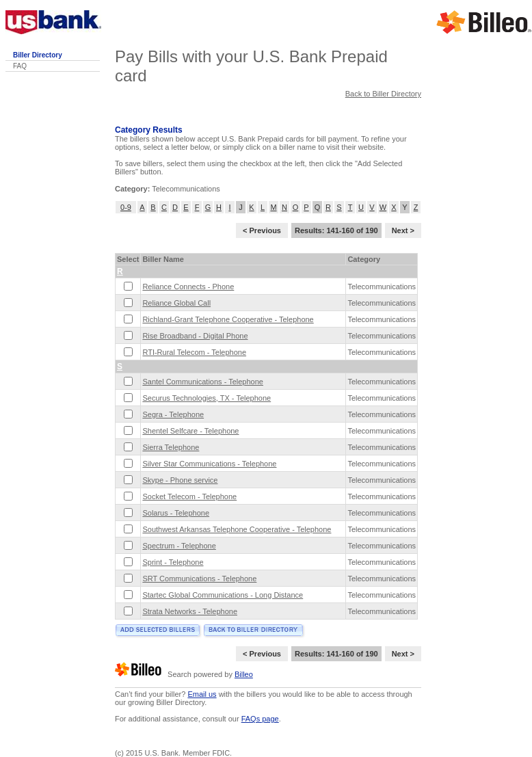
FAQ (20, 66)
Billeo (244, 674)
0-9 (126, 207)
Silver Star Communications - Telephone (209, 464)
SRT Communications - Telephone (199, 579)
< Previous (262, 230)
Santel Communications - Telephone (203, 382)
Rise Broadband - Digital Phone (195, 336)
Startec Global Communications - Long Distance (223, 595)
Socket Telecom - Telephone (189, 496)
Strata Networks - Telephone (190, 611)
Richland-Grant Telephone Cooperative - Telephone (228, 319)
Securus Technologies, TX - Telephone (207, 398)
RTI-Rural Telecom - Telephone (194, 352)
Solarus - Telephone (176, 513)
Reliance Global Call (176, 303)
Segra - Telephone (173, 414)
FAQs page (260, 719)
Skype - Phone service (180, 480)
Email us (202, 694)
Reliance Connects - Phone (188, 287)
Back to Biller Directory (383, 94)
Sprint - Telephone (173, 562)
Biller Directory (38, 55)
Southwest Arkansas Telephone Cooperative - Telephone (237, 529)
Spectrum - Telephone (179, 546)
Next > (403, 230)
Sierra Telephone (171, 447)
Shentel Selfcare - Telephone (190, 431)
